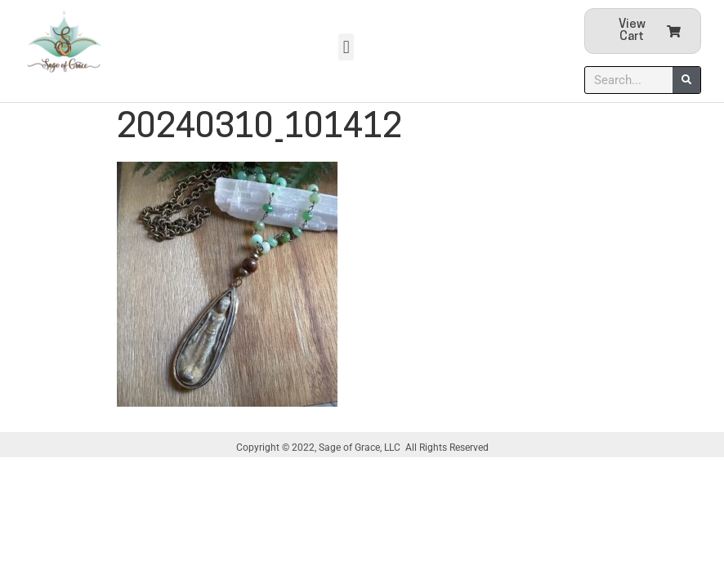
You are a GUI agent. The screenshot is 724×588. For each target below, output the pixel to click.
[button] (346, 47)
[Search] (686, 80)
